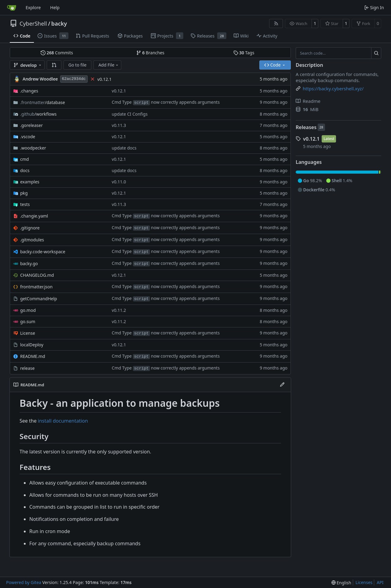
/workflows (38, 114)
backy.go (29, 263)
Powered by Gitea (24, 582)
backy (59, 23)
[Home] (12, 8)
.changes (29, 91)
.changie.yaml (34, 216)
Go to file (77, 65)
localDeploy (32, 345)
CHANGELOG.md (37, 275)
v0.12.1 (105, 79)
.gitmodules (32, 240)
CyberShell (33, 23)
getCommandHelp (39, 299)
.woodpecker (33, 148)
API (380, 582)
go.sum (28, 321)
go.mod (28, 310)
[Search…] (376, 53)
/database (43, 102)
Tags (244, 53)
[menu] (341, 583)
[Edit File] (282, 385)
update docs (124, 148)
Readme (308, 101)
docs (25, 170)
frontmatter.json (36, 287)
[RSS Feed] (276, 23)
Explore (33, 7)
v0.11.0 (119, 182)
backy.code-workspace (43, 252)
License (28, 333)
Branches (150, 53)
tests (25, 204)
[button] (54, 65)
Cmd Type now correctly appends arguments (166, 102)
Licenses (364, 582)
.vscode (28, 137)
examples (30, 182)
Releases (306, 127)
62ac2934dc (74, 79)
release (27, 368)
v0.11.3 (119, 125)
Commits (57, 53)
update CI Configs (130, 114)
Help (55, 7)
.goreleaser (31, 125)
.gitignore (30, 228)
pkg (24, 193)
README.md (33, 356)
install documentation (63, 421)
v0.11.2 (119, 310)
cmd (24, 159)
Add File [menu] (109, 65)
